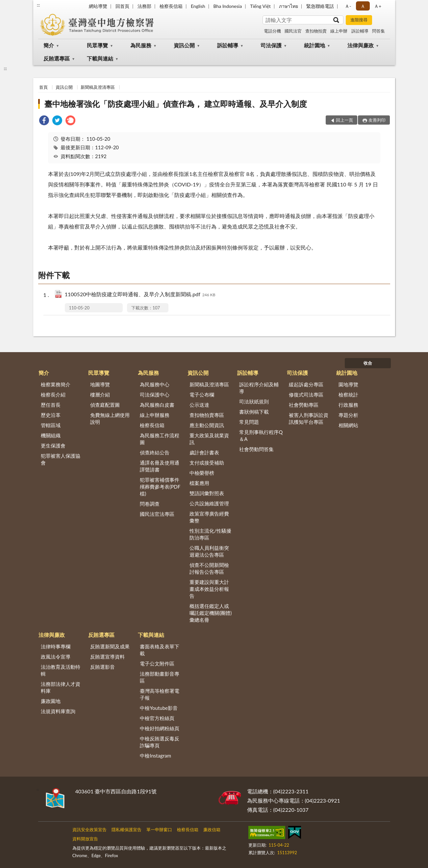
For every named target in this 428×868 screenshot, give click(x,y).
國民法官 (293, 31)
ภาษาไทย (289, 6)
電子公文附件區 (157, 663)
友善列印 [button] (377, 120)
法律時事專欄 (56, 646)
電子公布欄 (202, 395)
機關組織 (51, 435)
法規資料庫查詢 (58, 711)
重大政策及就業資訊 (209, 439)
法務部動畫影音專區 (160, 677)
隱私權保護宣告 (126, 830)
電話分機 (272, 31)
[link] (44, 121)
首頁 (43, 87)
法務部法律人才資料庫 (61, 687)
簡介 (49, 45)
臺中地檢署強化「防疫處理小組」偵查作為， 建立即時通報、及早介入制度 (176, 104)
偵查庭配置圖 (105, 405)
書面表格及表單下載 (160, 650)
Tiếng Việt (260, 6)
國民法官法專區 (157, 514)
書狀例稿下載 (254, 412)
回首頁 (122, 6)
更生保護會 (53, 446)
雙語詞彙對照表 (207, 493)
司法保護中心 (155, 395)
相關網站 (348, 425)
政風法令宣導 (56, 657)
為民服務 (141, 45)
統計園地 (315, 45)
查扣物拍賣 (316, 31)
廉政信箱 (212, 830)
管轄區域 (51, 425)
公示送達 (199, 405)
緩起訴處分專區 (306, 384)
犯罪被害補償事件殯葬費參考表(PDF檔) (160, 487)
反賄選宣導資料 (107, 657)
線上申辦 (339, 31)
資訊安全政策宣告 (89, 830)
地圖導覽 (100, 384)
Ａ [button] (363, 6)
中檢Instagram (155, 756)
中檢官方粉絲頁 (157, 718)
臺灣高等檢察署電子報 (160, 694)
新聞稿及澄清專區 (98, 87)
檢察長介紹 (53, 395)
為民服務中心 (155, 384)
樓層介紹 (100, 395)
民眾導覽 (97, 45)
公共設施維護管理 (209, 503)
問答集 (378, 31)
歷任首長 (51, 405)
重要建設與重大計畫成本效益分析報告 (209, 589)
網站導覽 (98, 6)
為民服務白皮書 (157, 405)
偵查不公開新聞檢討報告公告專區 (209, 568)
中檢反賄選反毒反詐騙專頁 (160, 742)
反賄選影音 (102, 667)
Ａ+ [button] (378, 6)
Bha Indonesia (228, 6)
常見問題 (249, 422)
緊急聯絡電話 (320, 6)
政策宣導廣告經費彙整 (209, 517)
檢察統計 (348, 395)
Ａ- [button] (348, 6)
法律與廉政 (361, 45)
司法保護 (271, 45)
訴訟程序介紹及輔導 (259, 388)
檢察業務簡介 (56, 384)
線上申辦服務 (155, 415)
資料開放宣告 (85, 839)
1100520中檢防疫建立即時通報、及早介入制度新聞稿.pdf (140, 295)
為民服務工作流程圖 (160, 439)
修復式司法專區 (306, 395)
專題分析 (348, 415)
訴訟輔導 (360, 31)
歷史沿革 (51, 415)
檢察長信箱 (171, 6)
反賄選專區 (57, 58)
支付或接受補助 (207, 463)
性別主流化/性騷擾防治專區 (210, 534)
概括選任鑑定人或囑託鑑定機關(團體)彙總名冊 (211, 613)
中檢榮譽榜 (202, 473)
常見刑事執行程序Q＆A (261, 435)
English (198, 6)
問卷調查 (150, 504)
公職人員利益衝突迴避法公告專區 (209, 551)
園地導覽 (348, 384)
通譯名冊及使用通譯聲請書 (160, 466)
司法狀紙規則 (254, 401)
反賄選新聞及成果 (110, 646)
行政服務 (348, 405)
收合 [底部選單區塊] (368, 363)
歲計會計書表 (204, 452)
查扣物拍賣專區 (207, 415)
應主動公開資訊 (207, 425)
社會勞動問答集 (256, 449)
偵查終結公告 (155, 452)
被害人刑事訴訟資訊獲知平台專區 (309, 418)
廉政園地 (51, 701)
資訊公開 (184, 45)
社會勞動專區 (304, 405)
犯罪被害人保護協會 (61, 459)
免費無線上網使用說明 (110, 418)
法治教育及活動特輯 (61, 670)
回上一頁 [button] (344, 120)
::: (38, 5)
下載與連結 (100, 58)
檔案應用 (199, 483)
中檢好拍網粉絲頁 (160, 728)
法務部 (144, 6)
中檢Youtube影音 (159, 708)
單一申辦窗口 (159, 830)
